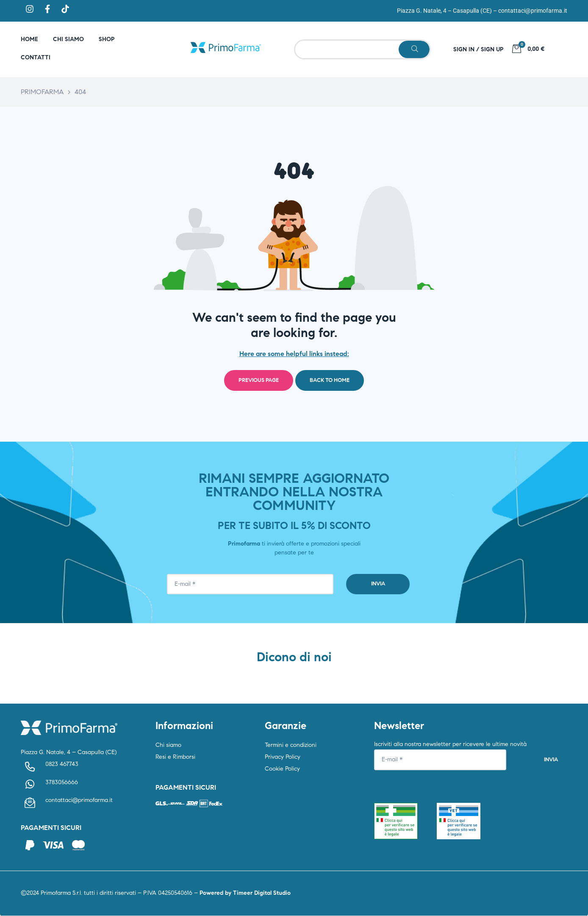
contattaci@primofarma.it (533, 11)
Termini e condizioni (291, 745)
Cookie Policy (282, 769)
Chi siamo (168, 745)
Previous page (259, 380)
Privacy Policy (283, 757)
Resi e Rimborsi (175, 757)
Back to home (330, 380)
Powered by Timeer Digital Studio (245, 893)
